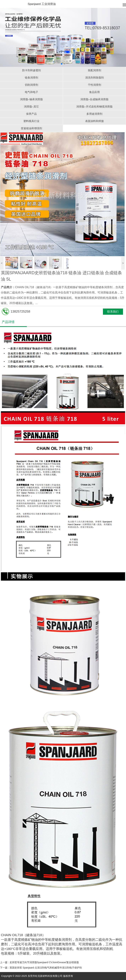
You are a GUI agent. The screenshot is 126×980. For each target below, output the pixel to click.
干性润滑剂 (95, 85)
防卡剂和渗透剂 (32, 70)
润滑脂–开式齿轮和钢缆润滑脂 (94, 107)
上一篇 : (40, 962)
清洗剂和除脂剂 (95, 78)
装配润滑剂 (95, 70)
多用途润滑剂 (94, 114)
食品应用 (94, 92)
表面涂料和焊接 (95, 121)
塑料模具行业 (31, 121)
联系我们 (113, 312)
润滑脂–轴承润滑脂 (31, 99)
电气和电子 (32, 92)
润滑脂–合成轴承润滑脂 (94, 99)
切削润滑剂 (32, 85)
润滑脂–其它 (31, 107)
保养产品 (31, 114)
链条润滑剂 (32, 78)
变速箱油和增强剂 (31, 128)
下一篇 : (41, 968)
